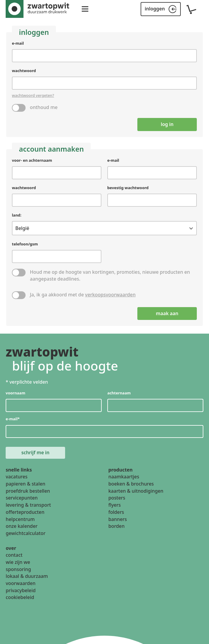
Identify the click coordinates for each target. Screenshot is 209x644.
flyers (115, 505)
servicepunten (22, 498)
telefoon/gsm (25, 244)
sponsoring (18, 569)
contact (14, 555)
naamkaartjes (124, 477)
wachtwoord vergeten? (33, 95)
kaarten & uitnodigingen (136, 491)
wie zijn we (18, 562)
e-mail (18, 43)
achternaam (119, 393)
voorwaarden (21, 583)
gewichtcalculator (26, 533)
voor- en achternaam (32, 160)
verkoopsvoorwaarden (111, 295)
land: (17, 215)
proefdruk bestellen (28, 491)
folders (116, 512)
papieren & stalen (25, 484)
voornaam (15, 393)
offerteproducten (25, 512)
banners (118, 519)
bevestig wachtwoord (128, 188)
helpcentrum (20, 519)
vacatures (16, 477)
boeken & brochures (131, 484)
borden (117, 526)
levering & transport (28, 505)
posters (117, 498)
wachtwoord (24, 71)
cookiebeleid (20, 597)
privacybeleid (21, 590)
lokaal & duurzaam (27, 576)
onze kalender (22, 526)
